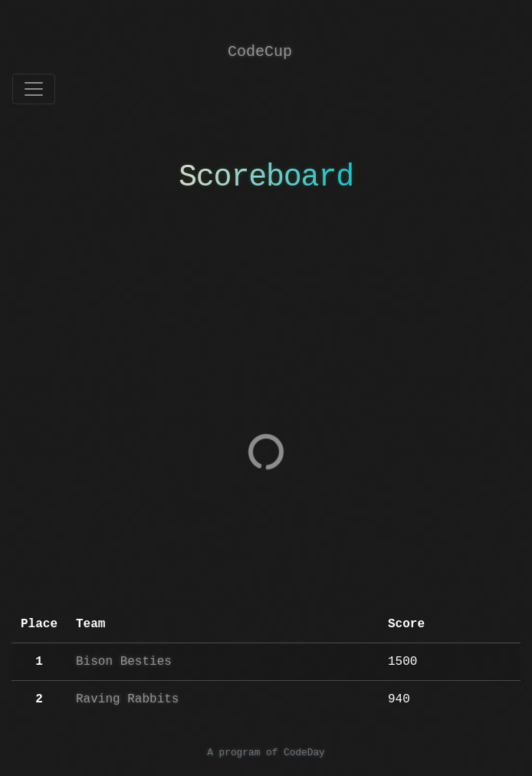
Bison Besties (124, 662)
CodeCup (260, 52)
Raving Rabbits (127, 699)
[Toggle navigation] (34, 89)
